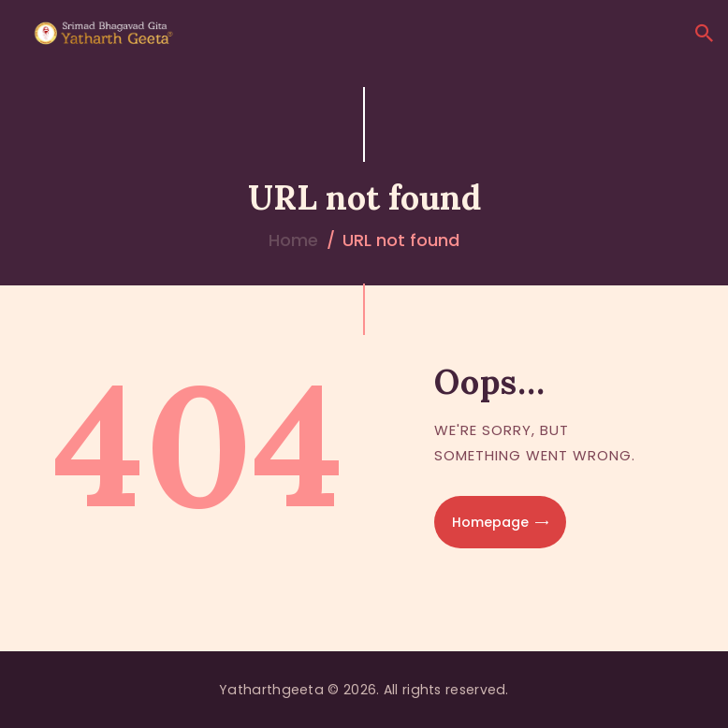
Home (293, 240)
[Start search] (704, 34)
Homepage (490, 522)
